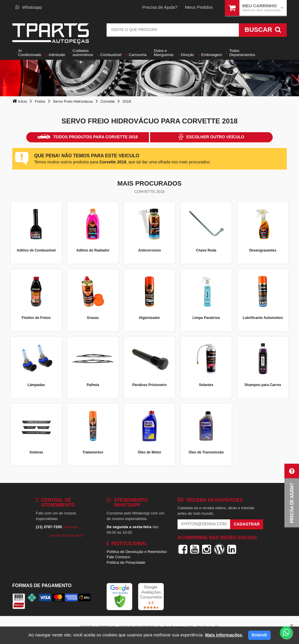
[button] (292, 496)
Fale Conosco (118, 557)
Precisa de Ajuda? (160, 7)
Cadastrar (247, 524)
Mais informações (224, 635)
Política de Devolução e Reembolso (137, 552)
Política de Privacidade (126, 562)
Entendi (259, 635)
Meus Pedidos (199, 7)
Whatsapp (29, 7)
